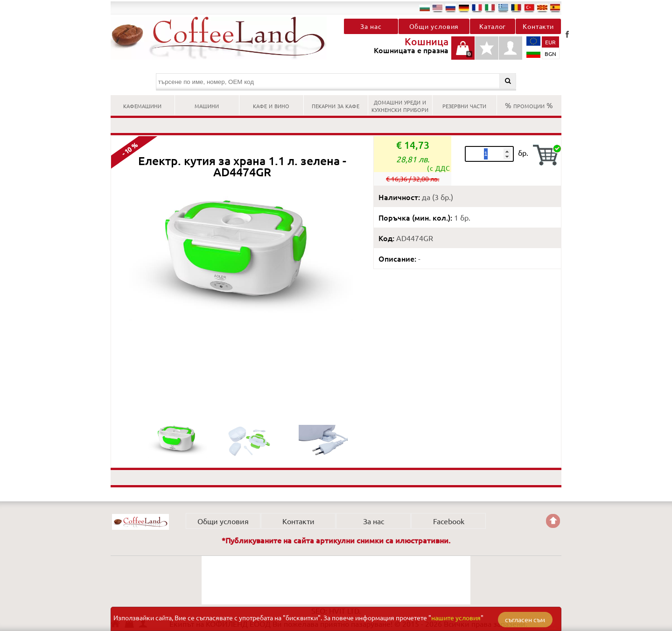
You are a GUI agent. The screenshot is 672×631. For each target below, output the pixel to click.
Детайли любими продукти (487, 53)
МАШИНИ (207, 105)
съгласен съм (525, 619)
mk (542, 7)
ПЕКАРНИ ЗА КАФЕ (336, 105)
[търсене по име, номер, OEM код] (336, 82)
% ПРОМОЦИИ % (529, 105)
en (438, 7)
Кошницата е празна (463, 53)
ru (451, 7)
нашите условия (456, 617)
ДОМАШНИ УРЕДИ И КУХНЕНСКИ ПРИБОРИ (400, 105)
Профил (511, 48)
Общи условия (434, 26)
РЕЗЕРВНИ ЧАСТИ (464, 105)
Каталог (493, 26)
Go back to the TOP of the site (553, 521)
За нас (371, 26)
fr (477, 7)
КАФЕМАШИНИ (142, 105)
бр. (523, 153)
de (464, 7)
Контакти (538, 26)
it (490, 7)
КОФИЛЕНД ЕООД (140, 522)
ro (516, 7)
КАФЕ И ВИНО (271, 105)
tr (529, 7)
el (503, 7)
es (555, 7)
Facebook (567, 34)
